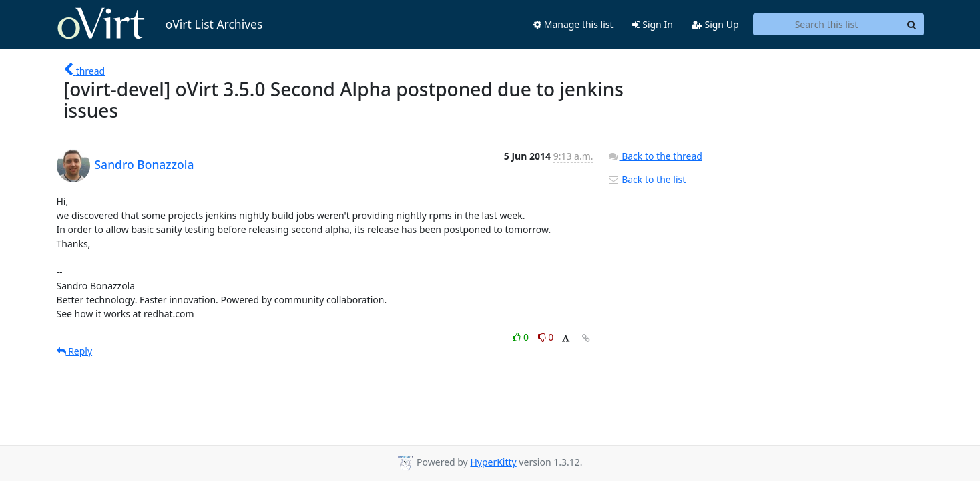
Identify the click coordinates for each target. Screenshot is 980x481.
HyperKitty (493, 462)
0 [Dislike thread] (546, 337)
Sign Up (715, 24)
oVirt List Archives (160, 24)
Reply (75, 351)
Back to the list (647, 179)
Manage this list (573, 24)
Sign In (653, 24)
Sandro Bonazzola (145, 164)
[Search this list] (827, 25)
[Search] (912, 25)
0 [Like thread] (522, 337)
